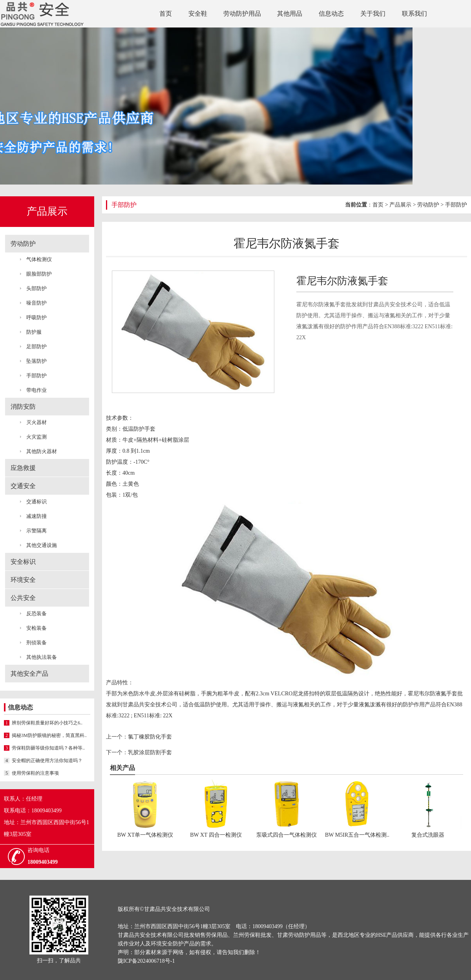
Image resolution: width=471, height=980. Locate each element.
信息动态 (331, 14)
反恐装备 (37, 613)
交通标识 (37, 502)
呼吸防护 (37, 317)
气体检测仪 (39, 259)
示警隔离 (37, 531)
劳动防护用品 (242, 14)
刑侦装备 (37, 643)
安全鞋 (198, 14)
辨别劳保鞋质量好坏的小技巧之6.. (43, 723)
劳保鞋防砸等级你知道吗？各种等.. (44, 748)
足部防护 (37, 346)
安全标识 (23, 562)
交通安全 (23, 486)
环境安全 (23, 580)
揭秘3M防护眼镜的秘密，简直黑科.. (45, 735)
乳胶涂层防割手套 (150, 752)
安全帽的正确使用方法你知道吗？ (43, 761)
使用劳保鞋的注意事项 (31, 773)
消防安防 (23, 407)
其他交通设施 (42, 545)
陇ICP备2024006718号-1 (146, 961)
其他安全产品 (29, 674)
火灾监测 (37, 437)
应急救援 (23, 468)
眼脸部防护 (39, 274)
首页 (166, 14)
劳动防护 (23, 244)
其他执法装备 (42, 657)
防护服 (34, 332)
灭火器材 (37, 422)
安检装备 (37, 628)
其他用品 (290, 14)
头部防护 (37, 288)
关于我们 (373, 14)
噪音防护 (37, 303)
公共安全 (23, 598)
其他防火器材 (42, 451)
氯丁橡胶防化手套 (150, 737)
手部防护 (37, 376)
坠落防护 (37, 361)
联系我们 (414, 14)
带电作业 (37, 390)
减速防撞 (37, 516)
